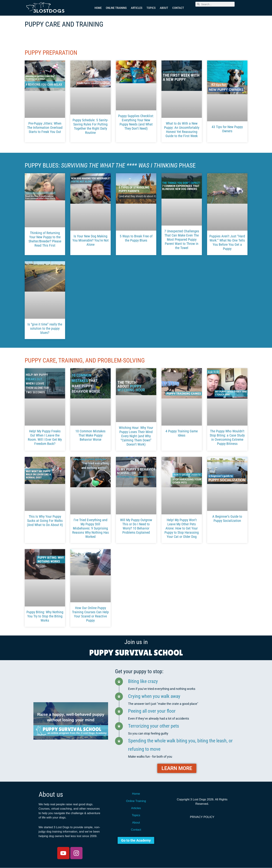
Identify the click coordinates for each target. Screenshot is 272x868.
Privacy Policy (202, 817)
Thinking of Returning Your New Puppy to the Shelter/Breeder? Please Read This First (45, 239)
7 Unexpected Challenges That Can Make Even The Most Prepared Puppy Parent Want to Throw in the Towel (182, 239)
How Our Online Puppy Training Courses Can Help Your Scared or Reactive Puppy (90, 614)
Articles (137, 8)
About (164, 8)
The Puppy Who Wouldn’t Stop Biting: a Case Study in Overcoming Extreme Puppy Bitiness (227, 437)
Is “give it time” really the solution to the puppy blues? (45, 328)
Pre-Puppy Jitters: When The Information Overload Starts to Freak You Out (45, 128)
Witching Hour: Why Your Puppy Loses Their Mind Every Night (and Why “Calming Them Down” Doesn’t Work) (136, 436)
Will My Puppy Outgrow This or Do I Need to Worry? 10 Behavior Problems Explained (136, 526)
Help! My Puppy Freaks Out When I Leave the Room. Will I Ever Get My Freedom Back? (45, 437)
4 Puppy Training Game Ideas (182, 433)
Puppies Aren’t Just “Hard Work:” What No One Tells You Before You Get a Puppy (227, 242)
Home (98, 8)
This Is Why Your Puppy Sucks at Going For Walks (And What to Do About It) (45, 521)
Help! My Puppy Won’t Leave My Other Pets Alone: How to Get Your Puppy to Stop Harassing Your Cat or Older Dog (182, 528)
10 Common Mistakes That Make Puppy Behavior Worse (90, 435)
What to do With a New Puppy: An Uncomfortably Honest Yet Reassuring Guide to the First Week (182, 130)
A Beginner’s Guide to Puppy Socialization (227, 519)
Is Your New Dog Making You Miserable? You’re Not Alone (90, 240)
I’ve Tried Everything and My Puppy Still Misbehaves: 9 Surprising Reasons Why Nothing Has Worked (90, 528)
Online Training (116, 8)
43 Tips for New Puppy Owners (227, 129)
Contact (178, 8)
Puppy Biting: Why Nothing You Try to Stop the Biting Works (45, 616)
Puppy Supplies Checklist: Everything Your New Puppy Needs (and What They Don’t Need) (136, 122)
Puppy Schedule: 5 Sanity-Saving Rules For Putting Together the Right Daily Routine (90, 126)
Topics (151, 8)
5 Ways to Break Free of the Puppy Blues (136, 238)
